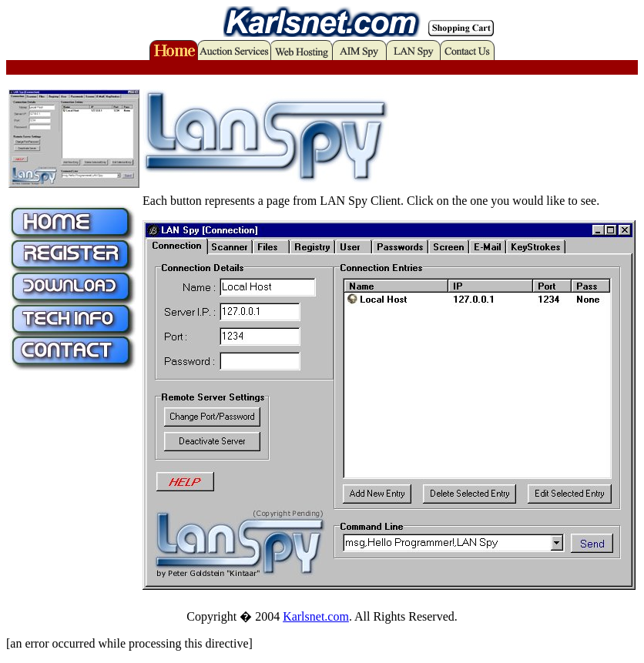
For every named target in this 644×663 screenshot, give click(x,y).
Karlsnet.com (316, 616)
